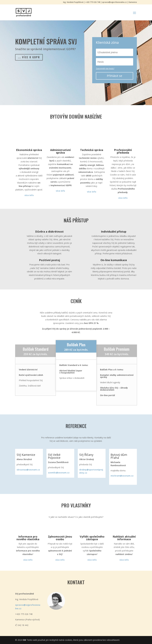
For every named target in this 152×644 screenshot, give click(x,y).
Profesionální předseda (123, 151)
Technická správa (92, 150)
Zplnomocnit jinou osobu (60, 538)
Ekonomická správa (29, 150)
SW (24, 640)
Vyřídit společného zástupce (92, 538)
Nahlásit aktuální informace (124, 538)
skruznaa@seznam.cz (28, 470)
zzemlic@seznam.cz (59, 473)
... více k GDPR (31, 58)
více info (92, 560)
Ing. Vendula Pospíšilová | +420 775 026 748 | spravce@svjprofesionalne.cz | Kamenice (100, 2)
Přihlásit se (115, 76)
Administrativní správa (60, 151)
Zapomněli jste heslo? (105, 69)
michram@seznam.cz (122, 476)
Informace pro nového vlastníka (28, 538)
